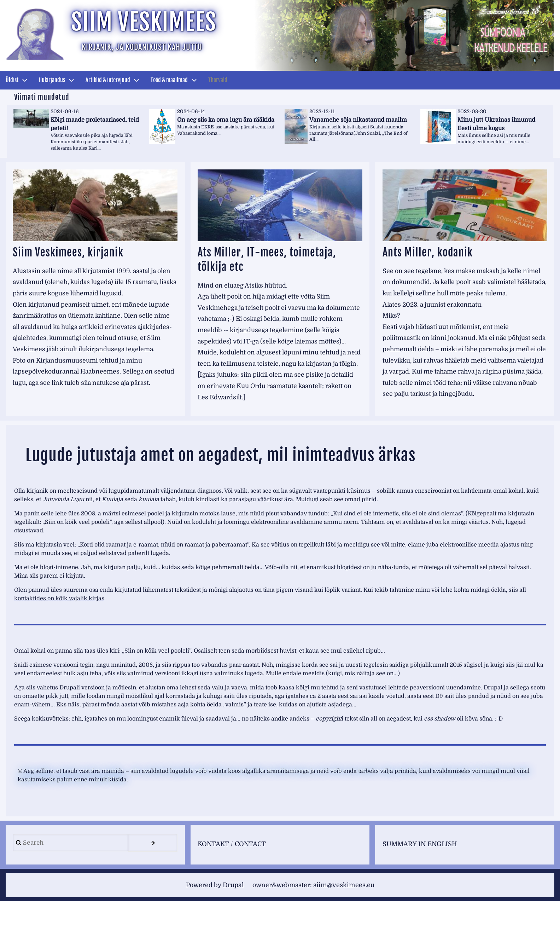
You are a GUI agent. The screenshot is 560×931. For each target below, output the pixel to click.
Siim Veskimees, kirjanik (76, 252)
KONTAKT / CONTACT (233, 873)
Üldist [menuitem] (12, 80)
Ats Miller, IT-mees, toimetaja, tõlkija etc (276, 259)
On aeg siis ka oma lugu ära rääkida (226, 120)
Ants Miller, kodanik (434, 252)
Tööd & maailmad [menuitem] (169, 80)
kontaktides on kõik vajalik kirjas (59, 626)
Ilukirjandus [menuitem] (52, 80)
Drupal (232, 915)
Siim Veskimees (150, 23)
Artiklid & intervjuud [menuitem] (108, 80)
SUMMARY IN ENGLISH (421, 873)
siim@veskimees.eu (346, 915)
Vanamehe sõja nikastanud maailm (358, 120)
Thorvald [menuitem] (218, 80)
